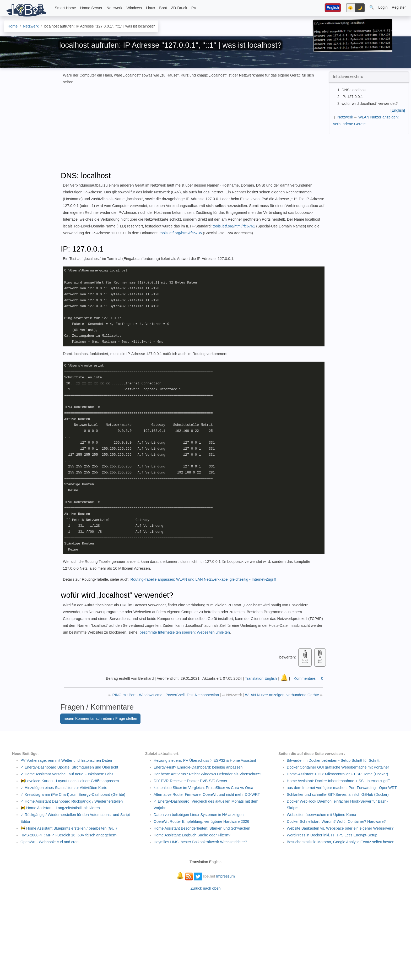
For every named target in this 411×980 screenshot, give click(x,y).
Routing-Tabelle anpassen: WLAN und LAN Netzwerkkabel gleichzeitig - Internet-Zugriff (203, 579)
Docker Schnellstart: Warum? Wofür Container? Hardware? (336, 821)
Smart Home (65, 8)
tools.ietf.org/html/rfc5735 (181, 233)
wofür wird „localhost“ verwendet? (370, 104)
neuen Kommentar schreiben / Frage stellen (100, 718)
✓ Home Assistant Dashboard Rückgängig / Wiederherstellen (72, 801)
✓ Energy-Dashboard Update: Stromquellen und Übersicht (69, 767)
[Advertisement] (368, 169)
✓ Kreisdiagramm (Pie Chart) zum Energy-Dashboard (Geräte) (73, 794)
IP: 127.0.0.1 (352, 97)
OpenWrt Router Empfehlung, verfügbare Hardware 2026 (201, 821)
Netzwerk (115, 8)
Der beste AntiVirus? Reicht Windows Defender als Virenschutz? (207, 774)
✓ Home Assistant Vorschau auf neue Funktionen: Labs (67, 774)
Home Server (91, 8)
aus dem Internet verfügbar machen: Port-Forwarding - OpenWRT (342, 788)
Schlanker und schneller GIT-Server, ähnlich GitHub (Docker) (338, 794)
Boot (163, 8)
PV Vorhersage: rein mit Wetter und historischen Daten (66, 760)
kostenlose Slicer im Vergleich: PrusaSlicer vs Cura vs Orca (203, 788)
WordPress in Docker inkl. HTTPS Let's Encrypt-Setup (332, 835)
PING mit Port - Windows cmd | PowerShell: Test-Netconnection (166, 695)
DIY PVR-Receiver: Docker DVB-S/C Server (190, 781)
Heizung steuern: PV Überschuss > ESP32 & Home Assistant (205, 760)
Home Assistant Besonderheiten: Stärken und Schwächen (202, 828)
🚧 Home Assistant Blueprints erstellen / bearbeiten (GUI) (69, 828)
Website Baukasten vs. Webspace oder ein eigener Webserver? (340, 828)
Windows (134, 8)
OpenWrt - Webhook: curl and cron (50, 842)
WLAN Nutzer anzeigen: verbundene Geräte (283, 695)
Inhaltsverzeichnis (348, 77)
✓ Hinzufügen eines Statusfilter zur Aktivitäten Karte (64, 788)
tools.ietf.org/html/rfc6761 (234, 226)
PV (194, 8)
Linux (150, 8)
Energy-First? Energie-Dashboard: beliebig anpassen (198, 767)
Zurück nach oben (205, 888)
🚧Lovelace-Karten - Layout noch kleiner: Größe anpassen (70, 781)
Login (383, 7)
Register (399, 7)
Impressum (226, 876)
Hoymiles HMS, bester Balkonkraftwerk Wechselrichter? (200, 842)
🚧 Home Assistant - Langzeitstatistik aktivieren (60, 808)
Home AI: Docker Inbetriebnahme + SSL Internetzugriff (338, 781)
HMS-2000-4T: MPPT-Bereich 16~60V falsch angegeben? (69, 835)
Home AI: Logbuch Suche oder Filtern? (192, 835)
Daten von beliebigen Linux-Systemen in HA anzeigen (199, 815)
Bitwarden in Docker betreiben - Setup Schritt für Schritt (333, 760)
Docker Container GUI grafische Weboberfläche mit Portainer (338, 767)
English (333, 8)
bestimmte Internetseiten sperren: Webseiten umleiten (185, 632)
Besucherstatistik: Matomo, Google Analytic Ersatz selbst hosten (340, 842)
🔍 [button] (372, 7)
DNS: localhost (354, 90)
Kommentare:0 (309, 678)
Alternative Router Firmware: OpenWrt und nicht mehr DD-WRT (207, 794)
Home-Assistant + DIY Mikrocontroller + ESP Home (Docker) (337, 774)
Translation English (261, 678)
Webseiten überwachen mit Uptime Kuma (321, 815)
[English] (398, 110)
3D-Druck (179, 8)
